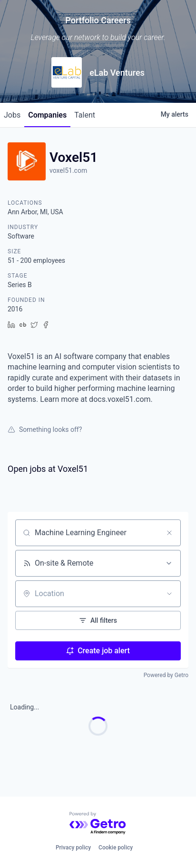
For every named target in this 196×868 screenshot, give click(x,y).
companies (47, 115)
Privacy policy (73, 848)
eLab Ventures (117, 73)
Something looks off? (45, 429)
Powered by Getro (166, 675)
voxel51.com (68, 170)
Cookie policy (116, 848)
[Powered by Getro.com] (98, 823)
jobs (12, 115)
